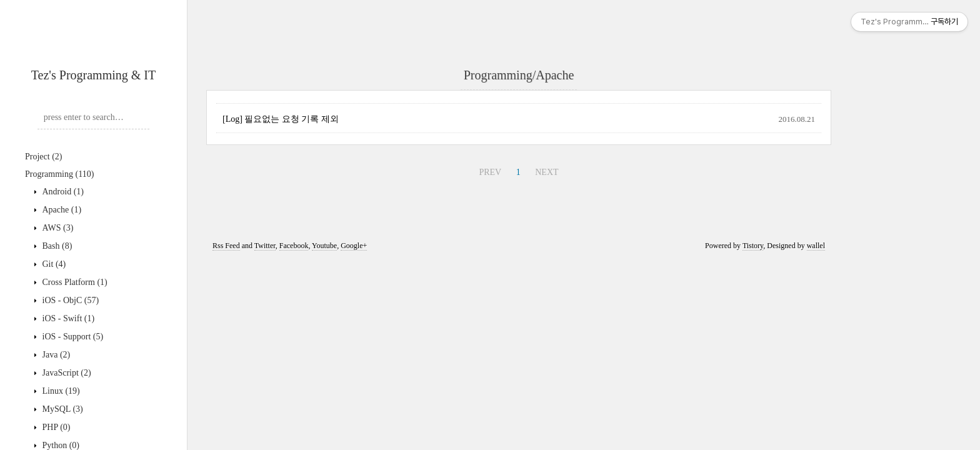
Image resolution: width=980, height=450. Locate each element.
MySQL (62, 409)
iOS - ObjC (69, 300)
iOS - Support (72, 337)
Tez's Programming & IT (93, 75)
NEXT (547, 172)
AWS (57, 228)
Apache (61, 210)
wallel (816, 246)
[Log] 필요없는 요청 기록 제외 (281, 119)
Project (43, 157)
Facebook (294, 246)
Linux (60, 391)
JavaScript (66, 373)
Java (55, 355)
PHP (55, 427)
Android (62, 192)
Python (60, 445)
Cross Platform (74, 282)
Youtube (324, 246)
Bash (56, 246)
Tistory (753, 246)
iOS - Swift (67, 318)
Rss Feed (226, 246)
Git (53, 264)
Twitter (265, 246)
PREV (490, 172)
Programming (59, 174)
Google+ (354, 246)
